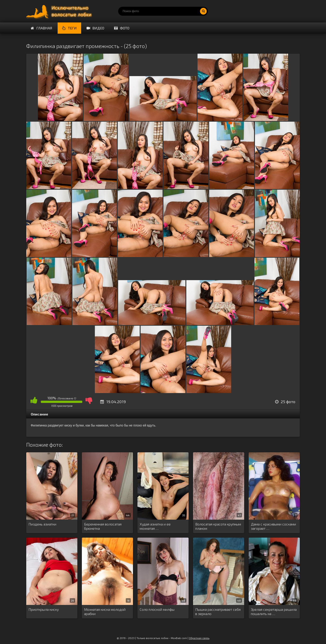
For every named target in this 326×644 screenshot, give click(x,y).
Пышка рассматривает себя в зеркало (218, 611)
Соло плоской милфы (157, 609)
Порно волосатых (60, 11)
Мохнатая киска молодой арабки (105, 611)
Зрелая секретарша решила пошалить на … (274, 611)
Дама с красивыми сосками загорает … (273, 526)
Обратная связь (199, 638)
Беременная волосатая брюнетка (103, 526)
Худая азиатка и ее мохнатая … (155, 526)
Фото (122, 28)
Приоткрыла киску (44, 609)
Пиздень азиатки (42, 524)
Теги (69, 28)
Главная (41, 28)
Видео (95, 28)
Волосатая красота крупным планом (218, 526)
